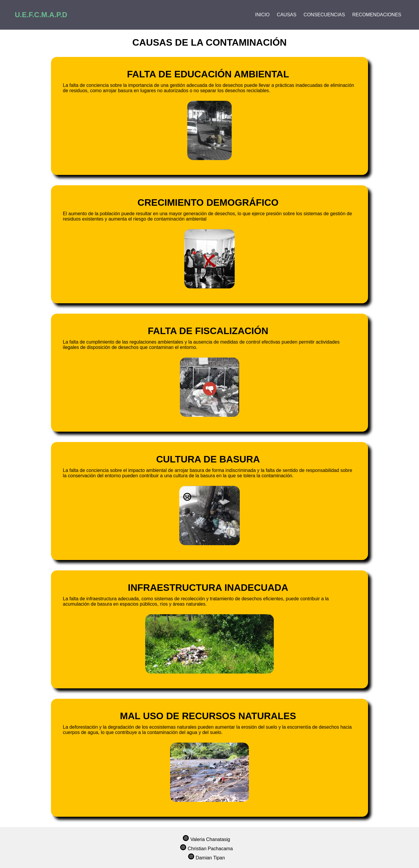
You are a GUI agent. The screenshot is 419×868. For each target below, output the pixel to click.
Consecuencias (324, 15)
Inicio (262, 15)
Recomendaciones (377, 15)
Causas (287, 15)
